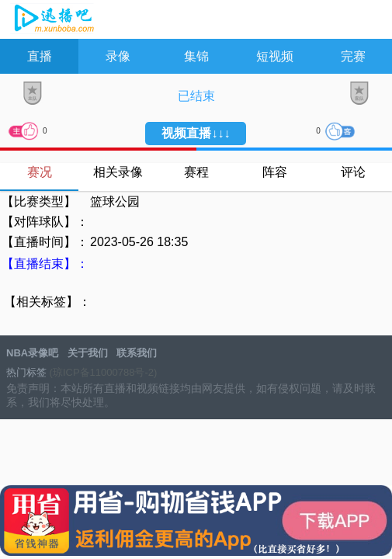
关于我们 (88, 353)
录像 (118, 56)
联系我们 (137, 353)
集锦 (196, 56)
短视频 (275, 56)
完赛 (353, 56)
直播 (40, 56)
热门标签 (26, 372)
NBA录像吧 (52, 20)
